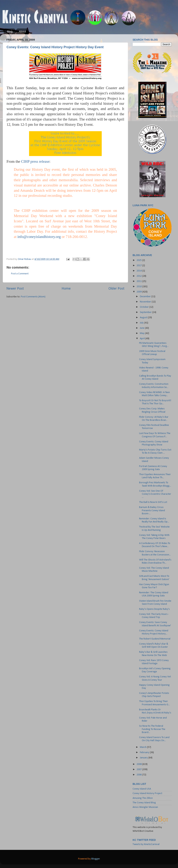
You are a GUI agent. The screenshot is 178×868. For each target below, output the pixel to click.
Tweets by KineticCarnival (146, 844)
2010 (139, 287)
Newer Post (15, 289)
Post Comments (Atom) (33, 297)
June (142, 328)
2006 (139, 775)
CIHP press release (35, 161)
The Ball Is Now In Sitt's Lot (153, 502)
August (144, 318)
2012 (139, 276)
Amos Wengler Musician (145, 807)
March (143, 747)
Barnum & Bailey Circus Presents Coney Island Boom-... (152, 510)
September (146, 312)
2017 (139, 266)
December (146, 297)
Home (66, 289)
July (142, 323)
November (146, 302)
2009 (139, 292)
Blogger (96, 859)
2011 (139, 281)
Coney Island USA (142, 789)
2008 (139, 764)
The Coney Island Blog (144, 803)
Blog (10, 31)
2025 (139, 260)
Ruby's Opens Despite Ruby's (154, 609)
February (145, 752)
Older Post (116, 289)
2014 (139, 271)
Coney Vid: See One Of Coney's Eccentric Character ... (155, 494)
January (144, 758)
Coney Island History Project (147, 793)
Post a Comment (20, 274)
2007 (139, 770)
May (142, 333)
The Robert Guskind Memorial (155, 639)
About (22, 31)
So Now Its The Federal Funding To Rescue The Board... (152, 729)
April (143, 339)
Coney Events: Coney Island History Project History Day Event (55, 47)
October (145, 307)
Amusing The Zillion (143, 798)
